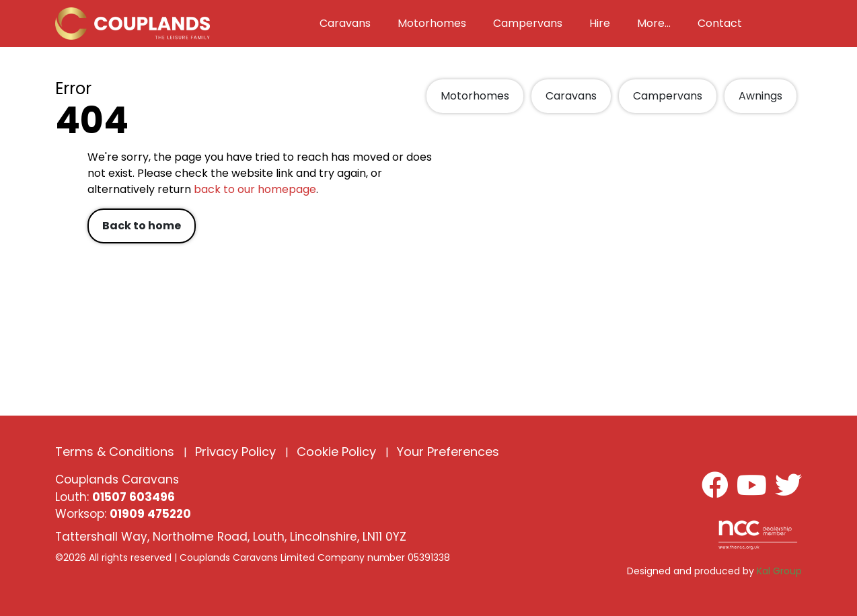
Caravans (571, 96)
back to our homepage (255, 189)
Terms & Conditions (115, 452)
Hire (600, 23)
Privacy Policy (235, 452)
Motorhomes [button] (432, 23)
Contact (720, 23)
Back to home (142, 226)
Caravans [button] (345, 23)
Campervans (668, 96)
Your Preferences (448, 452)
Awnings (760, 96)
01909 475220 (150, 514)
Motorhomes (475, 96)
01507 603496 (134, 497)
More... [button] (654, 23)
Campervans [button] (528, 23)
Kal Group (779, 571)
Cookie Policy (336, 452)
